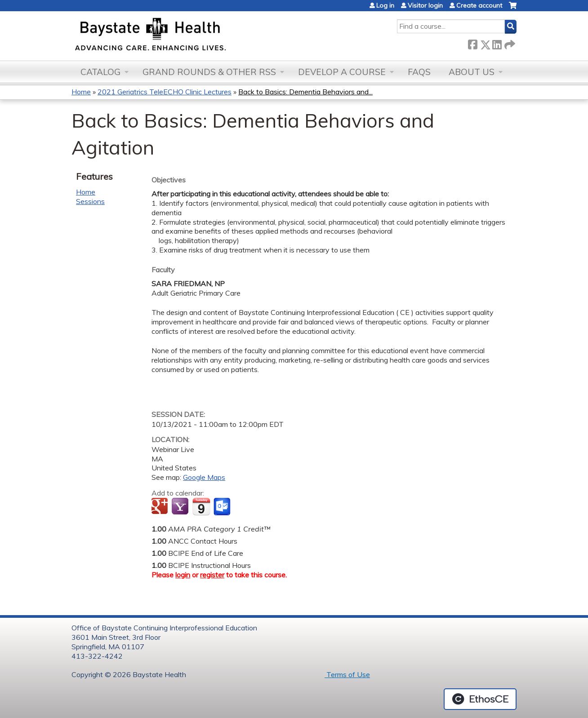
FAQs (419, 72)
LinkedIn (497, 43)
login (183, 575)
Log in (385, 5)
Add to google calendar (161, 507)
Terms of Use (347, 674)
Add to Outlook (223, 507)
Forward (509, 43)
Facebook (472, 43)
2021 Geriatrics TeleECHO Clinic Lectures (165, 92)
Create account (479, 5)
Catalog (100, 72)
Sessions (90, 201)
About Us (472, 72)
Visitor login (425, 5)
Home (81, 92)
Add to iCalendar (201, 506)
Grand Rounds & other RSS (209, 72)
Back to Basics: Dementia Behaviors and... (305, 92)
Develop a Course (342, 72)
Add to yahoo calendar (181, 507)
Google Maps (204, 477)
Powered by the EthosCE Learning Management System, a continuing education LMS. (480, 699)
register (212, 575)
